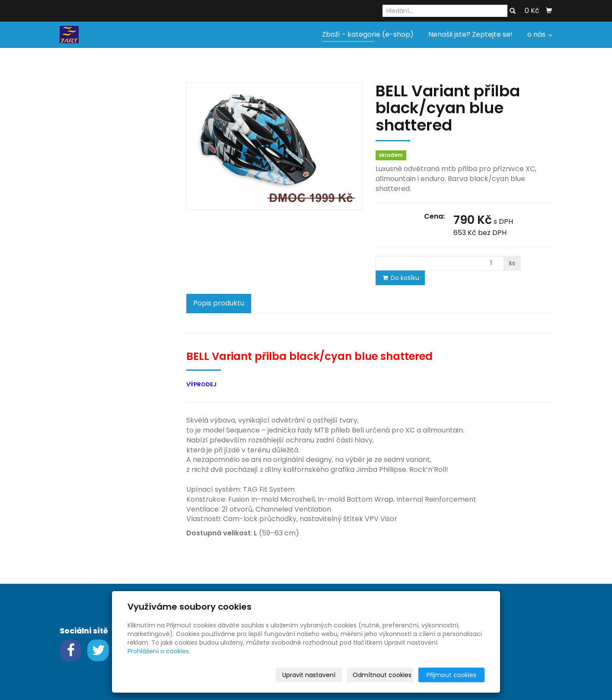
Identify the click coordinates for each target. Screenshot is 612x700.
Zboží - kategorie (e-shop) (368, 34)
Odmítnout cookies (382, 675)
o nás (540, 34)
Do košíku (400, 278)
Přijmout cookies (451, 675)
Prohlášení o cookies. (159, 651)
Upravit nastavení (309, 675)
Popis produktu (219, 303)
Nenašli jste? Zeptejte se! (470, 34)
